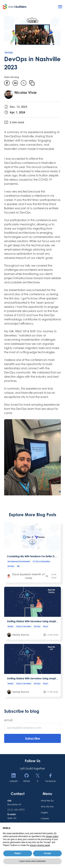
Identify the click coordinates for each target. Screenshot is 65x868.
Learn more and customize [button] (32, 861)
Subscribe (33, 738)
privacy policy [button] (52, 836)
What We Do (47, 801)
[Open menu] (60, 7)
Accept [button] (47, 853)
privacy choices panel (40, 845)
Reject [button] (18, 853)
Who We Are (47, 807)
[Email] (32, 728)
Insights (44, 813)
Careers (45, 818)
